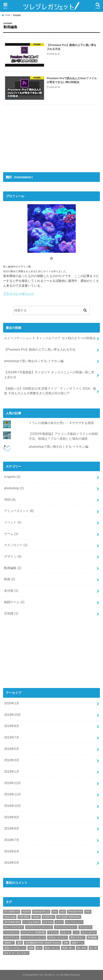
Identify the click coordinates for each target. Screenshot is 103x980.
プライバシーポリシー (19, 294)
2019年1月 (12, 771)
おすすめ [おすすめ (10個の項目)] (48, 922)
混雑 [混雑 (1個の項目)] (31, 948)
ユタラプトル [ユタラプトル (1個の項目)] (11, 937)
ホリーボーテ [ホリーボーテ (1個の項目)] (89, 932)
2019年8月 (12, 726)
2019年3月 (12, 760)
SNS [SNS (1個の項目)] (88, 912)
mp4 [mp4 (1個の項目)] (63, 912)
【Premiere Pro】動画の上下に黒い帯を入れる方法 (40, 349)
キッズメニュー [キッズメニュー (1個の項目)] (74, 922)
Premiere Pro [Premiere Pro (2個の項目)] (75, 912)
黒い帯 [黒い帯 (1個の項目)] (93, 948)
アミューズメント (19, 511)
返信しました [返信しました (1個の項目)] (52, 948)
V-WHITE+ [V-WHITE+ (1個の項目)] (48, 917)
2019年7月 (12, 737)
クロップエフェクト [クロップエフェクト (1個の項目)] (66, 927)
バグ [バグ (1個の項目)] (76, 932)
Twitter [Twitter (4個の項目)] (36, 917)
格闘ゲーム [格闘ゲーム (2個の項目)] (77, 943)
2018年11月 (12, 794)
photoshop (14, 488)
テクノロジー (16, 545)
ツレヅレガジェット (49, 975)
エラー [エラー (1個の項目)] (59, 922)
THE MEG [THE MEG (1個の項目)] (24, 917)
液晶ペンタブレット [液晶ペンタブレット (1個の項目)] (15, 948)
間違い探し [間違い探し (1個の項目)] (68, 948)
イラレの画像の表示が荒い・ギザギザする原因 (61, 423)
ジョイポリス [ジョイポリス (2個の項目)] (11, 932)
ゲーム (11, 534)
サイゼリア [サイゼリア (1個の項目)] (85, 927)
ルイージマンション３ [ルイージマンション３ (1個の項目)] (33, 937)
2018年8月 (12, 828)
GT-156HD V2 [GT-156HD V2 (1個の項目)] (11, 912)
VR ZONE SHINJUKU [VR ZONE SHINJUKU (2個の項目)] (69, 917)
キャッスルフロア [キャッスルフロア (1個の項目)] (14, 927)
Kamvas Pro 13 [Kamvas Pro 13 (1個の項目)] (41, 912)
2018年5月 (12, 863)
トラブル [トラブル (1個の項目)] (53, 932)
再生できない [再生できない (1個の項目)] (77, 937)
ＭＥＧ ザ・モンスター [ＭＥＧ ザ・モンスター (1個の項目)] (16, 953)
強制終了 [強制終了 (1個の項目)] (9, 943)
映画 (10, 579)
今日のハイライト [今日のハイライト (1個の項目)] (58, 937)
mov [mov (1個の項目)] (55, 912)
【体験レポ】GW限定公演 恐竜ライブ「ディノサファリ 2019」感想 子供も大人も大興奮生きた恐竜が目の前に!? (50, 391)
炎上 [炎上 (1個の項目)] (39, 948)
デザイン (13, 556)
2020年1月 (12, 703)
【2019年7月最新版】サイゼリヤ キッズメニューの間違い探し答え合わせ (49, 375)
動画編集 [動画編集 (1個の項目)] (92, 937)
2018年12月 (12, 783)
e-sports (12, 477)
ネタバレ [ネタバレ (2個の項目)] (66, 932)
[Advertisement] (32, 137)
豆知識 (11, 613)
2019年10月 (12, 715)
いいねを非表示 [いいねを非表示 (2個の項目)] (31, 922)
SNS (10, 500)
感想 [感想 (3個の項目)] (19, 943)
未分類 (11, 591)
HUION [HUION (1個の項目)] (26, 912)
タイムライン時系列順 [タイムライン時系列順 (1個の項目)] (33, 932)
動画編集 (13, 568)
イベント (13, 522)
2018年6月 (12, 851)
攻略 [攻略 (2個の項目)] (66, 943)
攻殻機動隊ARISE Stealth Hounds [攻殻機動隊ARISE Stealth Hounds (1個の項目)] (43, 943)
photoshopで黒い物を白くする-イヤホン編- (34, 361)
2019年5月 (12, 749)
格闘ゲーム (14, 602)
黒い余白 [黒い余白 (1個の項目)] (82, 948)
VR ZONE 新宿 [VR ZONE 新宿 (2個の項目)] (12, 922)
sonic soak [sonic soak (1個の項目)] (10, 917)
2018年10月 (12, 806)
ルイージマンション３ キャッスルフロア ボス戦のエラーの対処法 (50, 338)
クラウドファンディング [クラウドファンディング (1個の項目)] (39, 927)
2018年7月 (12, 840)
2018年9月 (12, 817)
